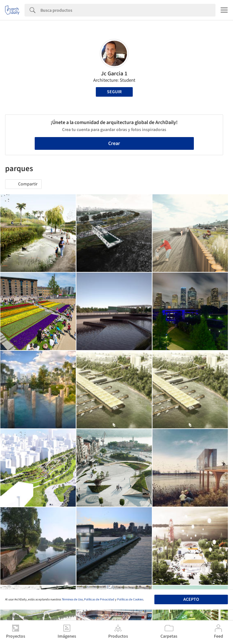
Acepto (191, 599)
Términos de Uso (72, 599)
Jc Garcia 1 (114, 74)
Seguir (114, 92)
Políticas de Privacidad (99, 599)
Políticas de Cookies (130, 599)
